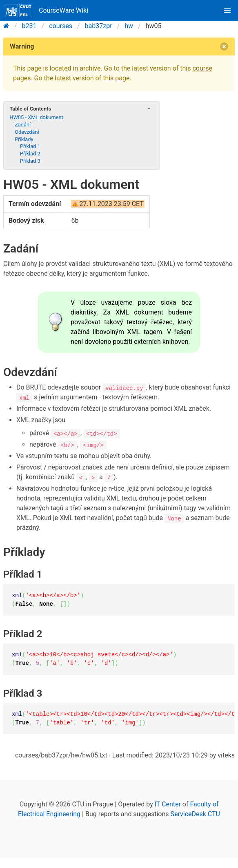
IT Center (168, 804)
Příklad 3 (30, 161)
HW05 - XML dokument (36, 117)
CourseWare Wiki (47, 11)
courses (61, 26)
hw (129, 26)
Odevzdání (27, 132)
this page (116, 78)
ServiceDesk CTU (195, 814)
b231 (29, 26)
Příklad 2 (30, 154)
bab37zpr (99, 26)
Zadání (23, 125)
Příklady (24, 139)
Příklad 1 (30, 146)
